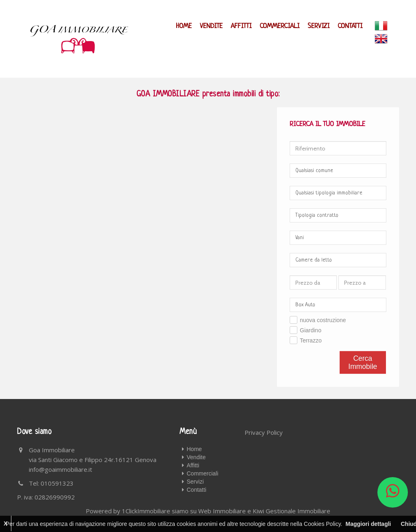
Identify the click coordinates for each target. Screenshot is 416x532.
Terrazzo (311, 340)
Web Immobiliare (222, 511)
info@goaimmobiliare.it (61, 469)
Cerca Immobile (363, 362)
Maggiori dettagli (368, 524)
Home (184, 26)
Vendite (211, 26)
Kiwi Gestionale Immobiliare (291, 511)
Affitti (241, 26)
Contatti (350, 26)
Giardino (311, 330)
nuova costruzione (323, 320)
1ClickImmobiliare (146, 511)
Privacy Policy (264, 432)
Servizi (318, 26)
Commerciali (279, 26)
